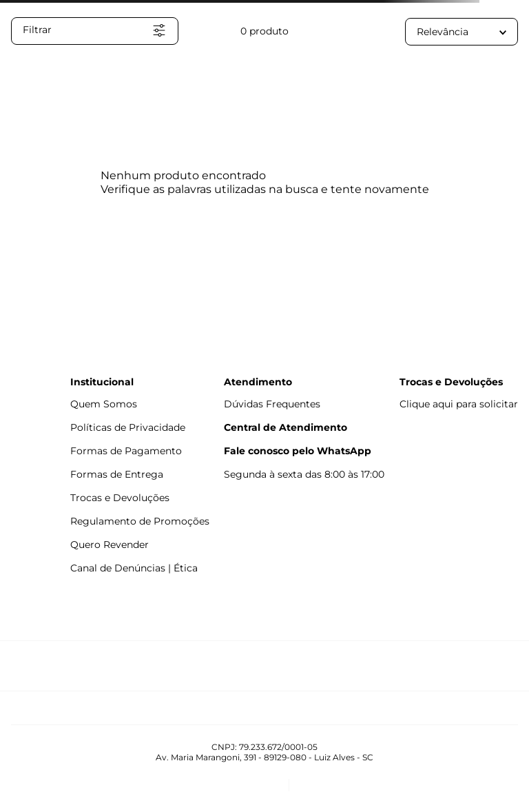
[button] (95, 31)
